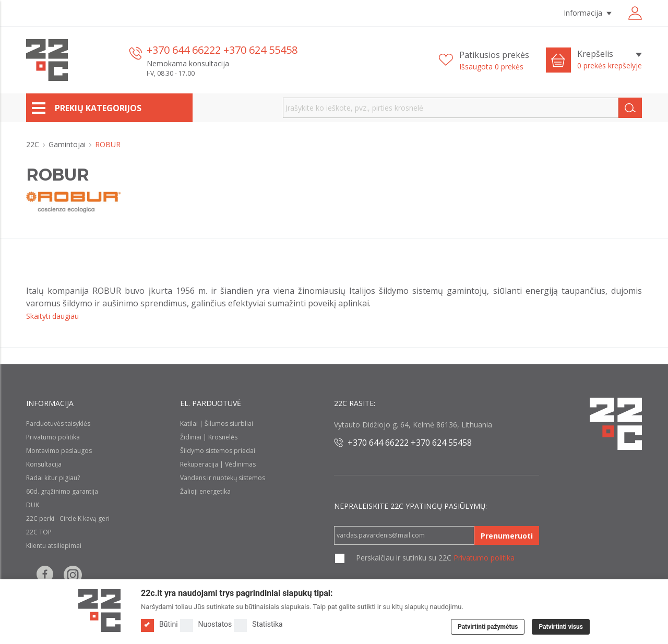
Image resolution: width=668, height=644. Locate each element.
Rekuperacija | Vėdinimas (218, 464)
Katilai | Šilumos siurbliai (217, 424)
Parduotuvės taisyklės (58, 424)
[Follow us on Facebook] (45, 575)
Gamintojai (68, 144)
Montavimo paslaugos (59, 451)
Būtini (159, 624)
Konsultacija (44, 464)
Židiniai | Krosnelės (209, 437)
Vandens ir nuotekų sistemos (223, 478)
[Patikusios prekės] (484, 60)
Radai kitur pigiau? (53, 478)
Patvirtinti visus (561, 627)
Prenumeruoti (507, 536)
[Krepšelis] (610, 60)
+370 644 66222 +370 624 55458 (222, 50)
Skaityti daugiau (52, 316)
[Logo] (99, 611)
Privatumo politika (53, 437)
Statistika (258, 624)
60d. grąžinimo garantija (62, 491)
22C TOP (39, 532)
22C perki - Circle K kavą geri (68, 518)
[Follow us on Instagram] (73, 575)
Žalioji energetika (205, 491)
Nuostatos (206, 624)
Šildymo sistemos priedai (218, 451)
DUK (33, 505)
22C (34, 144)
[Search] (630, 108)
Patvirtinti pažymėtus (488, 627)
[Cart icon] (558, 60)
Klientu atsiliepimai (54, 546)
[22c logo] (47, 60)
